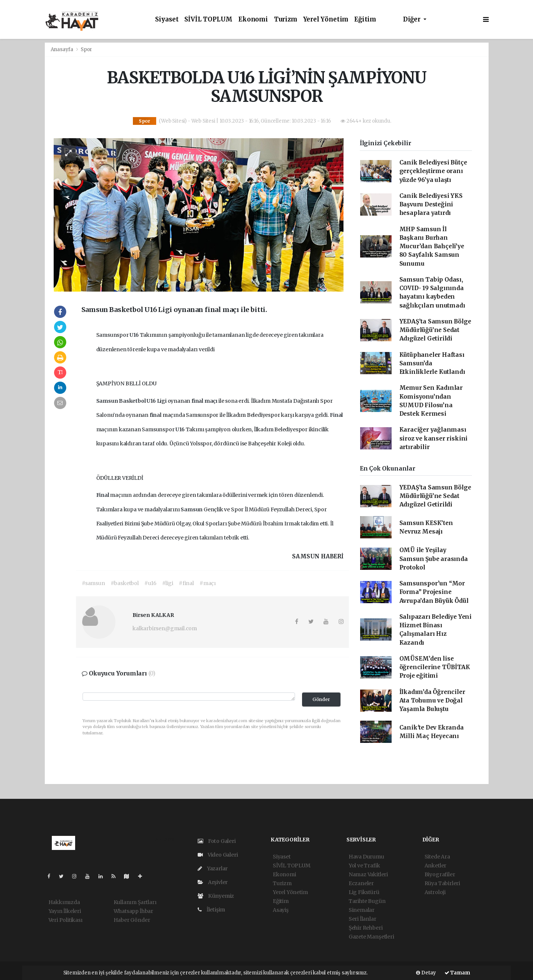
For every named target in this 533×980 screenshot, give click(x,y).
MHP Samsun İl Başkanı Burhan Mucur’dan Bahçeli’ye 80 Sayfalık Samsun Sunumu (432, 246)
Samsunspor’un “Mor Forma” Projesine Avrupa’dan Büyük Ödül (434, 592)
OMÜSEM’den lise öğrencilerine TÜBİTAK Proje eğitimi (435, 667)
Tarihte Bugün (367, 901)
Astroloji (435, 892)
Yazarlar (213, 868)
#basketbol (125, 583)
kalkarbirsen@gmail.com (165, 628)
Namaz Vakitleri (368, 874)
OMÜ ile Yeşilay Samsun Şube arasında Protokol (434, 559)
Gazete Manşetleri (371, 937)
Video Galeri (218, 855)
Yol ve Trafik (364, 866)
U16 (135, 335)
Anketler (435, 866)
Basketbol (133, 401)
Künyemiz (216, 896)
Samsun (108, 401)
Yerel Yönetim (326, 19)
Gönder (321, 699)
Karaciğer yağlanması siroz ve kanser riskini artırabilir (434, 438)
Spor (86, 49)
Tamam (457, 973)
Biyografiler (440, 874)
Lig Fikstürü (364, 892)
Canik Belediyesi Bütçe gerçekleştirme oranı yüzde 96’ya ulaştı (433, 171)
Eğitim (365, 19)
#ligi (168, 583)
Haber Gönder (132, 920)
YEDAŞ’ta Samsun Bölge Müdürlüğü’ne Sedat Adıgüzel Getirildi (435, 330)
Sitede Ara (437, 857)
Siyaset (167, 19)
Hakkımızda (64, 902)
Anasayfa (63, 49)
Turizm (286, 19)
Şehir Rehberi (366, 928)
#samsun (93, 583)
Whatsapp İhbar (133, 911)
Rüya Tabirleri (442, 883)
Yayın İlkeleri (65, 911)
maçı (211, 401)
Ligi (162, 401)
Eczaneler (361, 883)
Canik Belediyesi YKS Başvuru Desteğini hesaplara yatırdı (431, 205)
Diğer (413, 19)
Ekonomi (253, 19)
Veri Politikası (66, 920)
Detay (426, 973)
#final (186, 583)
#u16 (150, 583)
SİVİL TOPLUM (208, 19)
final (198, 401)
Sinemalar (362, 910)
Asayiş (281, 910)
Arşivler (213, 882)
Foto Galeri (217, 841)
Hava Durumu (366, 857)
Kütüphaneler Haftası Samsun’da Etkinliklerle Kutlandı (432, 363)
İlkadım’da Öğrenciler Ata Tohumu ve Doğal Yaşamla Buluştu (432, 701)
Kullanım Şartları (135, 902)
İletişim (211, 910)
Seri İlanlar (363, 919)
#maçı (208, 583)
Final (336, 415)
